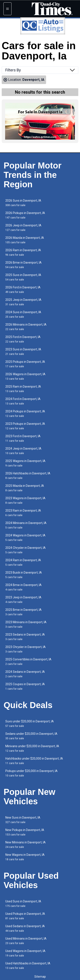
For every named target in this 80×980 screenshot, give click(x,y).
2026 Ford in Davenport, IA (23, 290)
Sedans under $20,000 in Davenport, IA (31, 736)
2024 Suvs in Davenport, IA (23, 314)
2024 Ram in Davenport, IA (23, 562)
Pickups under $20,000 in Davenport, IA (31, 773)
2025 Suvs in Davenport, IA (23, 277)
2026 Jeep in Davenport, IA (23, 228)
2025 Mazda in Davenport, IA (25, 488)
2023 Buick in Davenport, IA (24, 575)
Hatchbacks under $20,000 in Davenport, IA (34, 761)
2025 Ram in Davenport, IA (23, 389)
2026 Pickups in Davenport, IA (25, 215)
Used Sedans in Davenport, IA (25, 928)
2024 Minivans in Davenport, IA (26, 525)
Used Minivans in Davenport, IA (26, 941)
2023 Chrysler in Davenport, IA (25, 649)
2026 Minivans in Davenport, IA (26, 327)
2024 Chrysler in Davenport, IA (25, 550)
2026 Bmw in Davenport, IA (23, 265)
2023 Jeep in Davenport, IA (23, 600)
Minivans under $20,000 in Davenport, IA (32, 748)
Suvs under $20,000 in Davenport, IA (30, 724)
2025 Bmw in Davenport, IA (23, 612)
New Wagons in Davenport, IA (25, 857)
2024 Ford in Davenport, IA (23, 401)
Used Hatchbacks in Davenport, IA (28, 966)
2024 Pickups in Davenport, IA (25, 414)
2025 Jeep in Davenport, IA (23, 302)
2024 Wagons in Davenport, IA (25, 538)
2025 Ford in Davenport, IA (23, 339)
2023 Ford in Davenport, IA (23, 438)
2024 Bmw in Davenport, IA (23, 587)
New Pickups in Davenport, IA (25, 832)
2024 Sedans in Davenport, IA (25, 674)
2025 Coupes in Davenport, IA (25, 686)
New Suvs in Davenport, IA (23, 820)
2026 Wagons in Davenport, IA (25, 376)
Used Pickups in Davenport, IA (25, 916)
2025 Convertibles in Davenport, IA (28, 662)
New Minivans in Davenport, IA (25, 845)
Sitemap (40, 977)
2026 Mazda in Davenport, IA (25, 240)
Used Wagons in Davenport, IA (25, 953)
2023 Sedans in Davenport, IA (25, 637)
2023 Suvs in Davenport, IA (23, 352)
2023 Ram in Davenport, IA (23, 513)
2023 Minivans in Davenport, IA (26, 624)
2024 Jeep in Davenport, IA (23, 451)
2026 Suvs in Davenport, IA (23, 203)
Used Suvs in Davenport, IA (23, 904)
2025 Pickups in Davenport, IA (25, 364)
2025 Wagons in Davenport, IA (25, 463)
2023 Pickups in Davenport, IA (25, 426)
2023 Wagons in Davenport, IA (25, 500)
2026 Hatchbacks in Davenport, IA (28, 476)
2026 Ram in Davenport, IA (23, 252)
